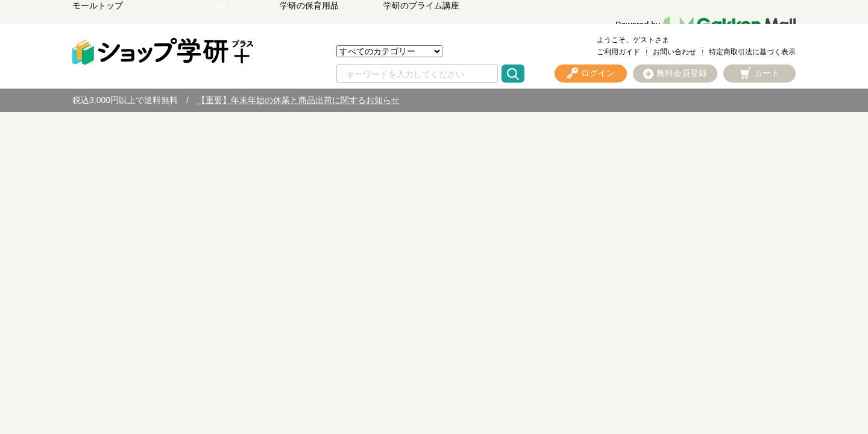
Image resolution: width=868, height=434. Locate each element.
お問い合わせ (675, 52)
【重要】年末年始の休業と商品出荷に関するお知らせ (298, 100)
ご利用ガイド (618, 52)
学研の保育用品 (309, 5)
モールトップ (98, 5)
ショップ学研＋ (206, 5)
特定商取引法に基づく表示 (752, 52)
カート (767, 73)
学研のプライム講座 (421, 5)
